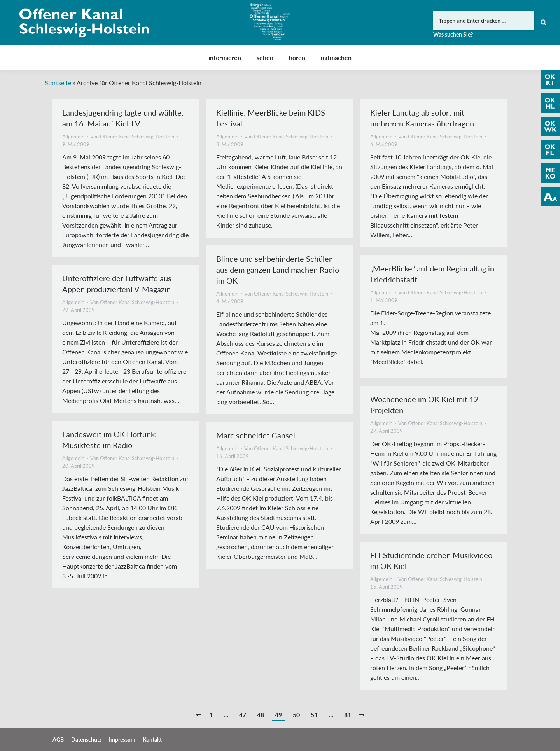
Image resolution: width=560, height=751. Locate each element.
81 (348, 715)
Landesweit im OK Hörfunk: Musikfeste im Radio (109, 439)
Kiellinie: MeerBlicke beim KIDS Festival (271, 118)
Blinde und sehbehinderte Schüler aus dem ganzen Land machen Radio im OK (278, 270)
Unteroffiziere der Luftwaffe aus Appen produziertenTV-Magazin (117, 284)
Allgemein (73, 137)
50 (296, 715)
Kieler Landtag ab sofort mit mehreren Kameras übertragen (422, 118)
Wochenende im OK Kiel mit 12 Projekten (424, 404)
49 (278, 715)
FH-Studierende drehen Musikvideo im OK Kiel (431, 560)
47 (243, 715)
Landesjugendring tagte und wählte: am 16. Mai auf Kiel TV (123, 118)
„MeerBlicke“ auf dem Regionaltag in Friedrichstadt (432, 274)
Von (132, 137)
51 (314, 715)
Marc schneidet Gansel (256, 435)
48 (261, 715)
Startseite (58, 83)
